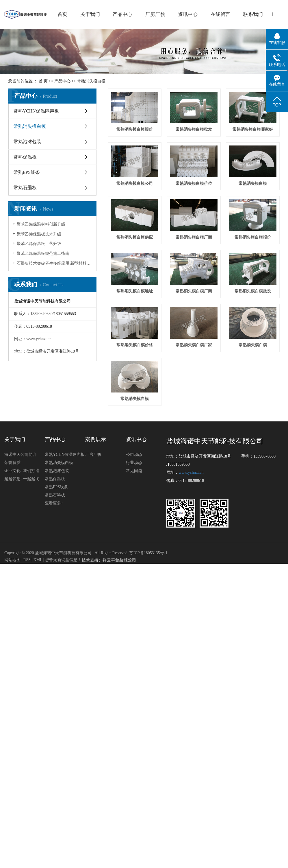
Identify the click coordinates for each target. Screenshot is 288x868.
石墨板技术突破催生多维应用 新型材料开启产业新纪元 (54, 263)
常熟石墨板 (25, 188)
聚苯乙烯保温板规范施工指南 (43, 254)
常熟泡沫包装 (27, 142)
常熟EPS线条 (27, 172)
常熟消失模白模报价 (135, 131)
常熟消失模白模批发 (196, 131)
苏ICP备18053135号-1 (148, 668)
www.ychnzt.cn (191, 587)
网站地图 (13, 675)
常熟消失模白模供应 (135, 295)
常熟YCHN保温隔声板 (36, 111)
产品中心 (122, 14)
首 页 (43, 81)
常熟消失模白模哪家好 (135, 185)
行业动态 (134, 577)
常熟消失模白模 (91, 81)
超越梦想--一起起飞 (22, 594)
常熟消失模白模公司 (196, 185)
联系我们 (253, 14)
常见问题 (134, 586)
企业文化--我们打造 (22, 586)
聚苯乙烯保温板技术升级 (39, 234)
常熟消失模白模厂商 (196, 295)
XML (38, 675)
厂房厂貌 (155, 14)
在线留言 (220, 14)
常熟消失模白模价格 (135, 459)
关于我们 (90, 14)
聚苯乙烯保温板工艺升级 (39, 244)
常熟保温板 (25, 157)
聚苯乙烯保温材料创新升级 (41, 224)
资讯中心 (188, 14)
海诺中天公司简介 (21, 569)
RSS (27, 675)
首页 (62, 14)
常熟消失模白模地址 (196, 350)
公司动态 (134, 569)
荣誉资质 (12, 577)
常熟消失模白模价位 (135, 240)
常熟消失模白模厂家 (196, 459)
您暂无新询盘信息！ (63, 675)
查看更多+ (54, 618)
